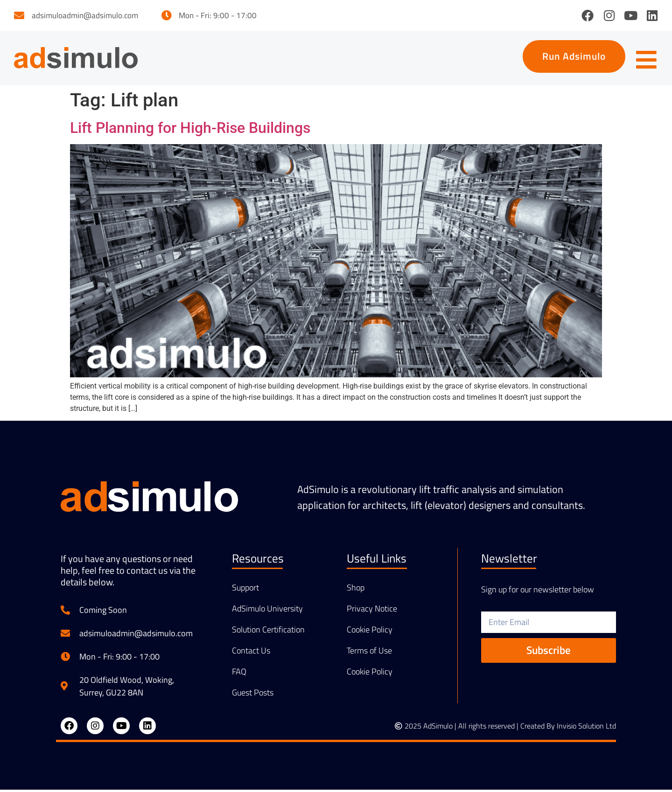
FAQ (239, 674)
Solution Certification (268, 632)
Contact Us (251, 653)
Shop (356, 590)
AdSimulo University (267, 611)
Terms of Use (369, 653)
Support (245, 590)
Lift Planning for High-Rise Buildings (190, 130)
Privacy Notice (372, 611)
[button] (570, 57)
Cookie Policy (370, 632)
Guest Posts (253, 695)
